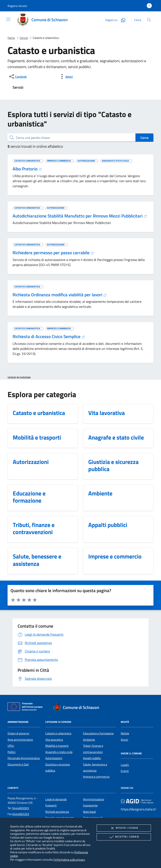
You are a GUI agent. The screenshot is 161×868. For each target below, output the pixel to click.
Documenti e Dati (18, 764)
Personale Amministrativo (24, 758)
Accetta (124, 837)
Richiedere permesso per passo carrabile (53, 253)
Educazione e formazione (98, 733)
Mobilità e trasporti (57, 746)
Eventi (125, 771)
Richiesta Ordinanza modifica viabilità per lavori (60, 295)
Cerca (144, 138)
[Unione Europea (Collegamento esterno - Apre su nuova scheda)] (26, 707)
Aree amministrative (20, 740)
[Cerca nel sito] (149, 20)
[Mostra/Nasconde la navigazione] (8, 19)
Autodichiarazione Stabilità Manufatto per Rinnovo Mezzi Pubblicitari (80, 216)
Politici (12, 752)
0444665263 (21, 814)
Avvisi (124, 740)
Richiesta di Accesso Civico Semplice (49, 336)
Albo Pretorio (27, 169)
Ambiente (89, 740)
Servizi (24, 38)
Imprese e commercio (96, 777)
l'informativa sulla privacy (69, 859)
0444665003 (21, 808)
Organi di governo (18, 733)
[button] (17, 6)
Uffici (11, 746)
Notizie (125, 733)
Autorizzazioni (54, 758)
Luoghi (125, 765)
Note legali (89, 812)
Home (11, 38)
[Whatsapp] (122, 20)
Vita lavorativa (54, 740)
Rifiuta (124, 828)
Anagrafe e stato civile (59, 752)
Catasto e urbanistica (58, 733)
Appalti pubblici (92, 758)
